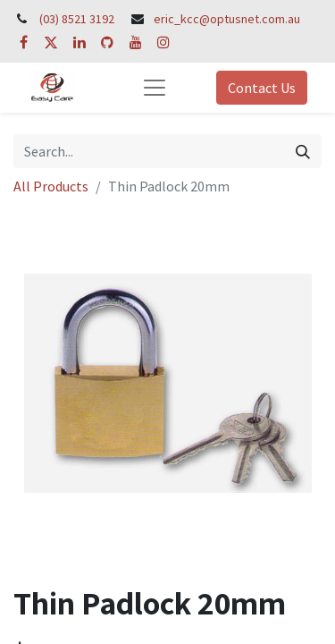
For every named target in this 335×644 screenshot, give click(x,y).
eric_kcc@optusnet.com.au (227, 19)
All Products (51, 186)
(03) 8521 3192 (77, 19)
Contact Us (262, 88)
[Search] (303, 151)
